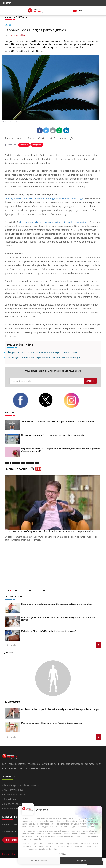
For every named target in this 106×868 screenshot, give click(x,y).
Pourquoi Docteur (11, 854)
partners (40, 818)
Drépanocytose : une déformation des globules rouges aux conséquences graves (58, 619)
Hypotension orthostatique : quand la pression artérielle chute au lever (57, 604)
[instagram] (74, 400)
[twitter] (49, 400)
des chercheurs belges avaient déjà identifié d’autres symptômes (54, 222)
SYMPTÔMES (12, 702)
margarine (37, 145)
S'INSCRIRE (12, 840)
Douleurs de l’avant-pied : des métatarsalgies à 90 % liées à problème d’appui (60, 709)
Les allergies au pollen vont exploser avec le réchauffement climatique (44, 358)
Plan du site (10, 799)
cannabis (24, 145)
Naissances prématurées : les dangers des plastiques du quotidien (55, 435)
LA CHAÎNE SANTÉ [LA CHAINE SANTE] (16, 469)
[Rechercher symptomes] (99, 737)
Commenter (65, 138)
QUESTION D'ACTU (16, 17)
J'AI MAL (10, 652)
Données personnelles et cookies (22, 785)
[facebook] (23, 400)
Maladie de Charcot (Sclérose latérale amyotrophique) (48, 631)
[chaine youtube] (36, 470)
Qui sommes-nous (14, 790)
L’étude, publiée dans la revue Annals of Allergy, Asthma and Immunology (44, 198)
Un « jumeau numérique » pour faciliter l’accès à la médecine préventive (49, 531)
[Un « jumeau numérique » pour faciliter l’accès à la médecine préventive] (53, 503)
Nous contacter (12, 808)
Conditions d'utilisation (16, 794)
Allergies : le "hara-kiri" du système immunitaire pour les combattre (42, 352)
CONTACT (7, 3)
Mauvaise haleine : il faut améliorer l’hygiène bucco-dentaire (52, 723)
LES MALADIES (13, 597)
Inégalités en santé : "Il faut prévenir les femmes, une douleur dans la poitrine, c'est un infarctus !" (61, 450)
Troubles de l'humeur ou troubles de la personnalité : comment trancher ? (59, 421)
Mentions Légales (13, 804)
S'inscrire (90, 381)
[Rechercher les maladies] (99, 645)
